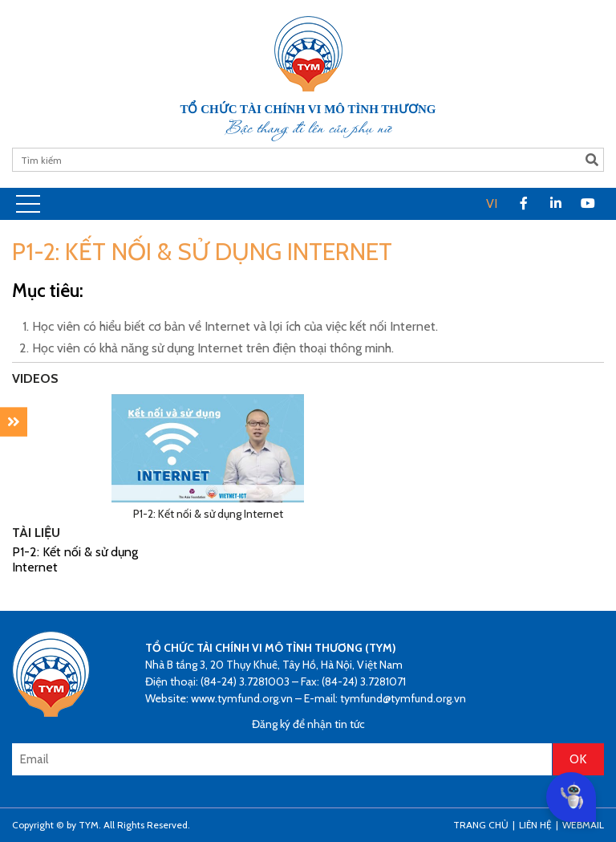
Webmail (583, 825)
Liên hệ (535, 825)
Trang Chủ (481, 825)
